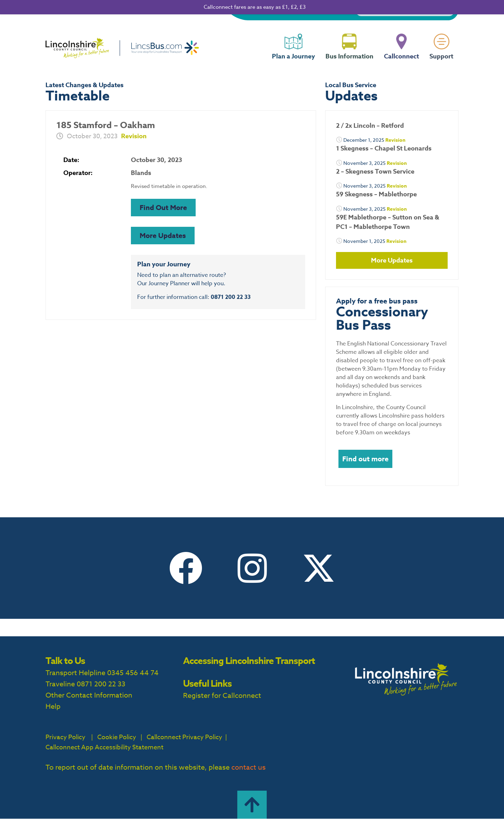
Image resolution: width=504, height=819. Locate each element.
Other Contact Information (89, 695)
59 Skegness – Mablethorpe (376, 194)
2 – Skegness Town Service (375, 171)
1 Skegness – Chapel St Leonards (384, 148)
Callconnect (401, 62)
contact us (248, 767)
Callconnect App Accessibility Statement (104, 747)
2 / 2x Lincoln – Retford (370, 126)
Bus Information (349, 62)
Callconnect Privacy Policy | (186, 737)
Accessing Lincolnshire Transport (249, 661)
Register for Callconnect (222, 696)
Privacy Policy (65, 737)
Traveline (60, 684)
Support (441, 62)
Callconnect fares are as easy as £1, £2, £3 (255, 7)
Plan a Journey (293, 62)
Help (53, 706)
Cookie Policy (117, 737)
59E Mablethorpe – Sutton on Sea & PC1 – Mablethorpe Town (388, 222)
